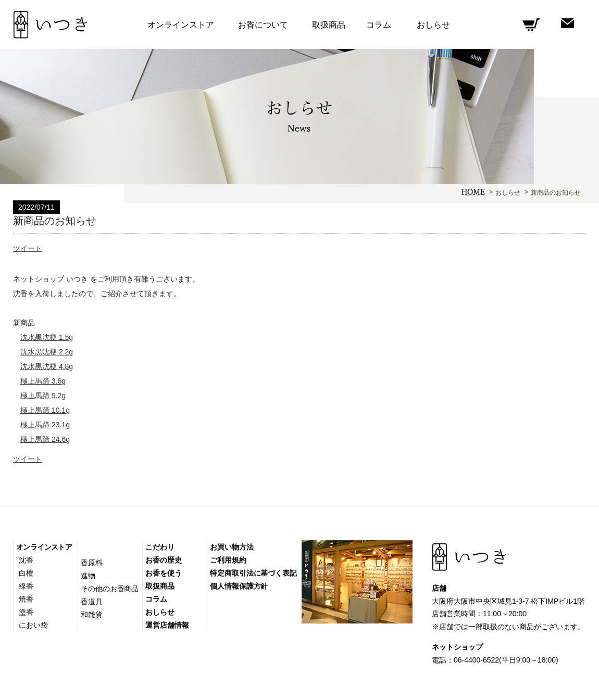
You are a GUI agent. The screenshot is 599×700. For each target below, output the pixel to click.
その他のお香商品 (110, 589)
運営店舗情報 (167, 625)
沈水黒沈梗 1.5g (47, 337)
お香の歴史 (164, 560)
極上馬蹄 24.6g (45, 439)
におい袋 (33, 625)
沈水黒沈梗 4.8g (47, 366)
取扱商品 (329, 25)
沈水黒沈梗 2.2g (47, 352)
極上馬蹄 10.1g (45, 410)
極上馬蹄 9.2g (43, 396)
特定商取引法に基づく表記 (253, 573)
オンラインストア (44, 547)
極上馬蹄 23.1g (45, 425)
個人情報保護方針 (239, 586)
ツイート (28, 248)
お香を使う (164, 573)
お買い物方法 (232, 547)
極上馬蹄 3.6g (43, 381)
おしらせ (508, 193)
